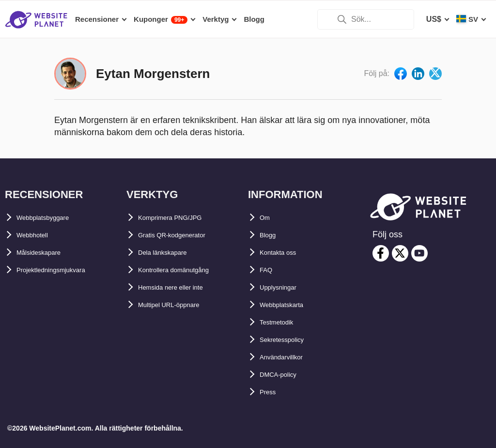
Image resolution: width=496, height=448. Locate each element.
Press (270, 392)
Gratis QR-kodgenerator (182, 235)
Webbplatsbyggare (51, 218)
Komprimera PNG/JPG (179, 218)
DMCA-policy (284, 375)
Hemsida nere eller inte (180, 287)
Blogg (271, 235)
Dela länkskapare (170, 253)
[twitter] (400, 253)
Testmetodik (282, 322)
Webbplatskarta (288, 305)
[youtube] (419, 253)
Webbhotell (37, 235)
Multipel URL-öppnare (178, 305)
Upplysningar (284, 287)
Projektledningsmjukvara (62, 270)
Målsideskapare (45, 253)
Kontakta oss (284, 253)
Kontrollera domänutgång (186, 270)
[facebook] (381, 253)
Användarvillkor (289, 357)
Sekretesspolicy (289, 340)
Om (266, 218)
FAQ (268, 270)
